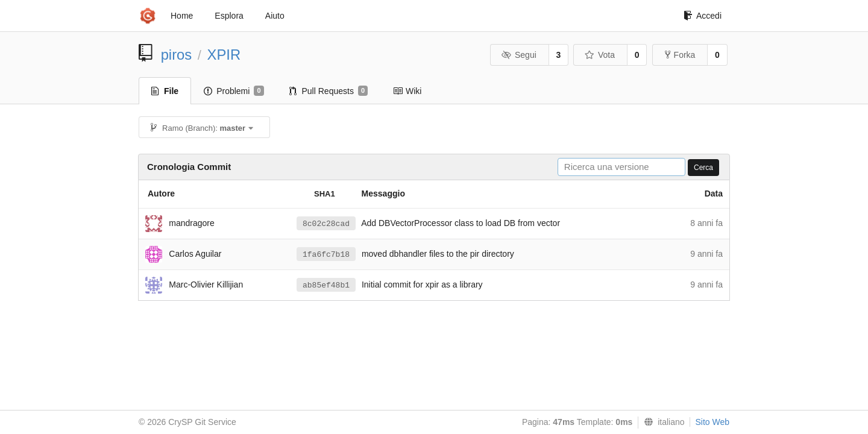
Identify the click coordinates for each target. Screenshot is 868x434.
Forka (680, 55)
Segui (518, 55)
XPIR (224, 55)
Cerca (703, 168)
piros (177, 55)
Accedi (703, 16)
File (165, 91)
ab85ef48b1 (326, 285)
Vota (599, 55)
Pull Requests (329, 91)
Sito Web (712, 422)
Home (182, 16)
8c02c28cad (326, 224)
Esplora (229, 16)
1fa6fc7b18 (326, 255)
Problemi (234, 91)
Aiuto (275, 16)
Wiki (407, 91)
